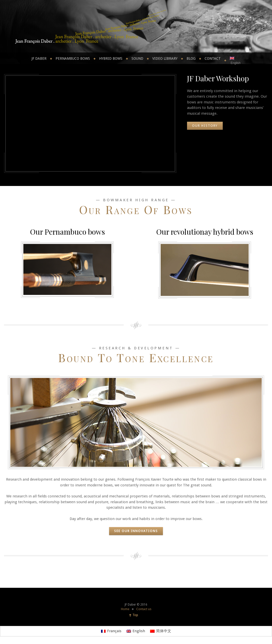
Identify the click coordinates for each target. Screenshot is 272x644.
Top (135, 615)
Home (125, 609)
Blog (191, 58)
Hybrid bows (111, 58)
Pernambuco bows (73, 58)
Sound (137, 58)
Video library (165, 58)
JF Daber (39, 58)
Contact (213, 58)
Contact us (144, 609)
